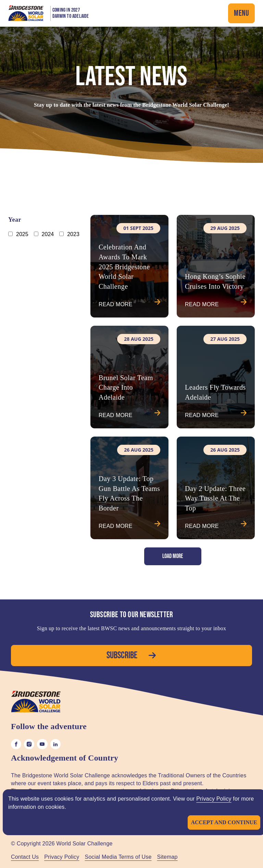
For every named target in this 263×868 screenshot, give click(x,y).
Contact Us (25, 857)
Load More (173, 556)
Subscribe (131, 655)
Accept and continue (224, 822)
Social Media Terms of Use (118, 857)
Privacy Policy (214, 799)
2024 (48, 234)
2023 (73, 234)
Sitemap (167, 857)
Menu (241, 13)
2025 (22, 234)
